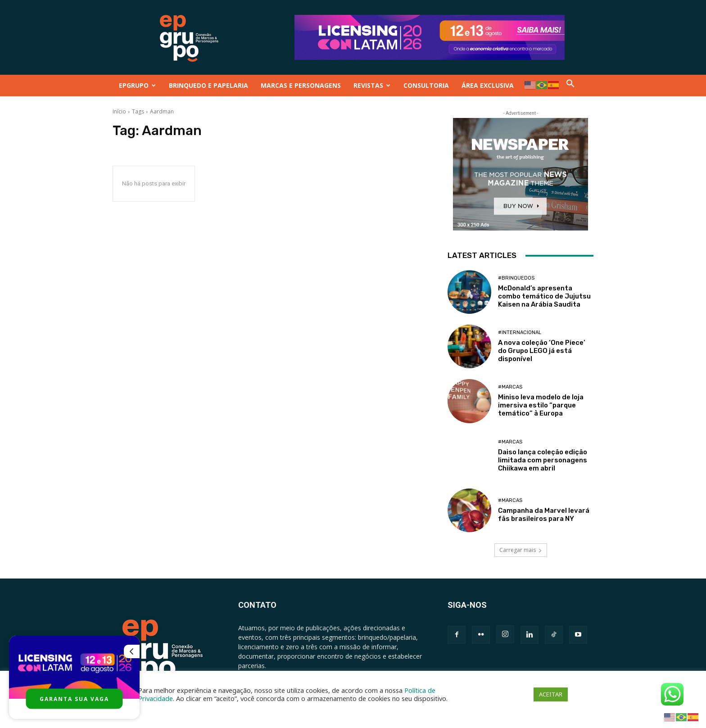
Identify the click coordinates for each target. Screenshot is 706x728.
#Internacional (520, 332)
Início (119, 111)
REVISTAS (372, 85)
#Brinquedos (516, 278)
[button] (570, 85)
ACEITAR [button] (551, 694)
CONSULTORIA (426, 85)
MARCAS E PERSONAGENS (301, 85)
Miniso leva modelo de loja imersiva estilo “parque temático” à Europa (541, 405)
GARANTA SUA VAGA (74, 699)
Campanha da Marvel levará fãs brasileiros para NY (544, 515)
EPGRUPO (137, 85)
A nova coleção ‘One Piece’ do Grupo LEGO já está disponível (542, 351)
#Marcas (510, 387)
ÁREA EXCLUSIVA (488, 85)
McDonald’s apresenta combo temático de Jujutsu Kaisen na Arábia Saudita (544, 296)
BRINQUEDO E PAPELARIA (208, 85)
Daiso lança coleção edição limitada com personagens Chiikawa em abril (543, 460)
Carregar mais (521, 550)
